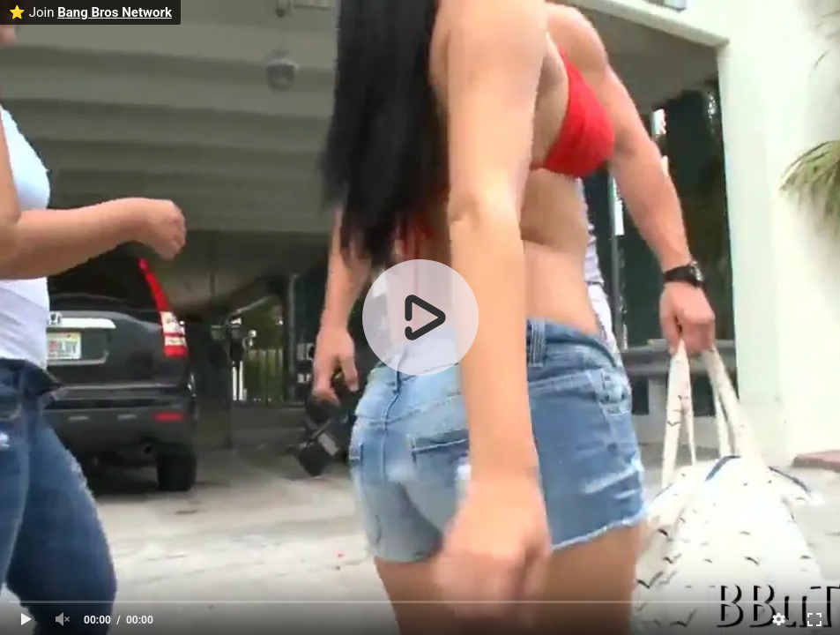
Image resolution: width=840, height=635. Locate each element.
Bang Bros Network (115, 12)
